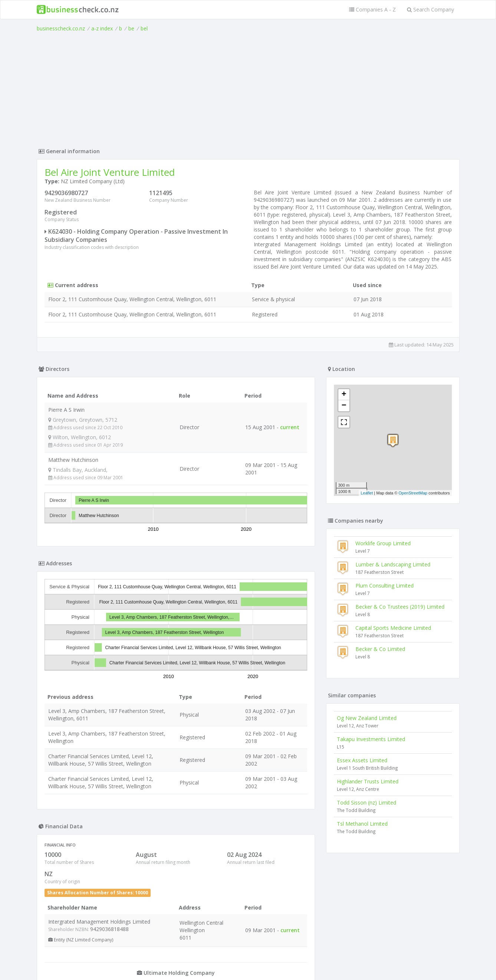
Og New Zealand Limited (367, 718)
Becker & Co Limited (380, 649)
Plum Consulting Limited (385, 586)
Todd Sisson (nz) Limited (367, 803)
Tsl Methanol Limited (362, 824)
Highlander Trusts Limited (368, 781)
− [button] (344, 406)
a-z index (102, 28)
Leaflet (367, 493)
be (131, 28)
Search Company (431, 9)
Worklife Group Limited (383, 543)
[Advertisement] (248, 88)
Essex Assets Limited (362, 760)
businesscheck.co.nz (61, 28)
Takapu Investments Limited (371, 739)
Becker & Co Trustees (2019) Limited (400, 607)
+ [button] (344, 395)
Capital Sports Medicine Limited (393, 628)
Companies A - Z (372, 9)
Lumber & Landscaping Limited (393, 564)
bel (144, 28)
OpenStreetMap (413, 493)
